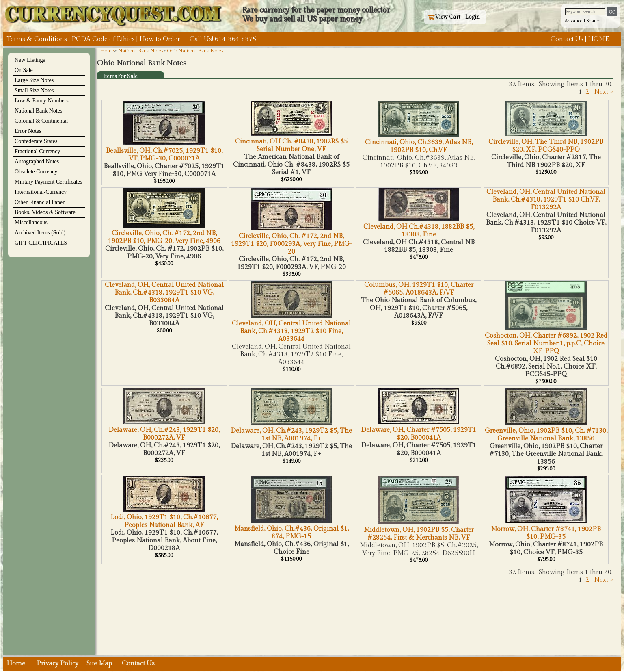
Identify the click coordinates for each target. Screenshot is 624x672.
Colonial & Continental (41, 121)
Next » (603, 92)
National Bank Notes (38, 111)
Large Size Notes (34, 80)
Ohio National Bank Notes (195, 51)
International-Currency (41, 192)
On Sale (24, 70)
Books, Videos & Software (45, 212)
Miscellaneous (31, 222)
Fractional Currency (37, 151)
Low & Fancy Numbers (42, 101)
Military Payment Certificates (48, 182)
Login (473, 17)
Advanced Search (583, 21)
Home (107, 51)
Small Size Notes (34, 90)
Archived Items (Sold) (40, 233)
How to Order (160, 39)
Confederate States (36, 141)
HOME (599, 39)
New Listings (30, 60)
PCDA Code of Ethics (103, 39)
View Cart (444, 17)
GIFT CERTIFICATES (41, 243)
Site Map (99, 664)
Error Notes (28, 131)
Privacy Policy (57, 664)
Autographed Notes (37, 161)
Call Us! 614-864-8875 (223, 39)
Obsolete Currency (36, 172)
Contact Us (567, 39)
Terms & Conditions (37, 39)
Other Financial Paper (40, 202)
